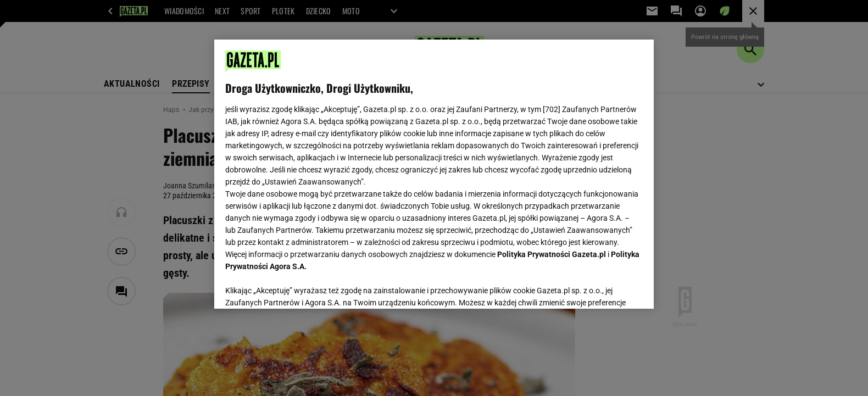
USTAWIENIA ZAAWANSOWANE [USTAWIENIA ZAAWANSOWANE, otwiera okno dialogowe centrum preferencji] (297, 287)
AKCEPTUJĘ (606, 287)
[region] (434, 174)
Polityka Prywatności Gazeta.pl (552, 254)
